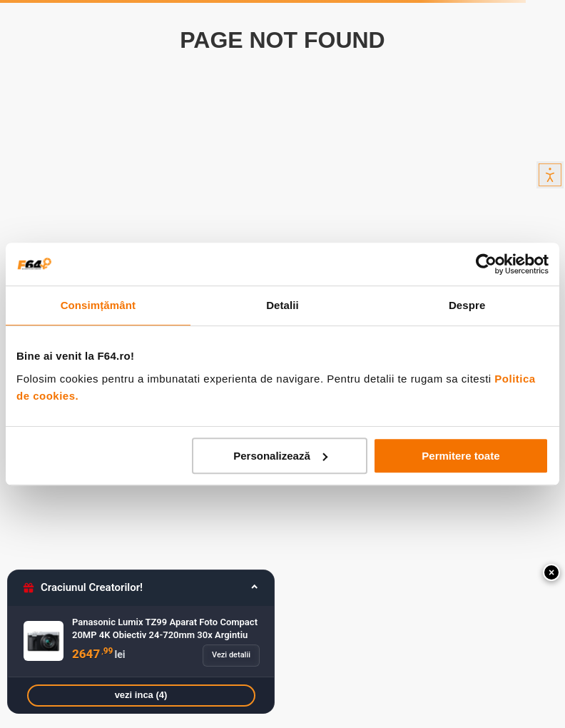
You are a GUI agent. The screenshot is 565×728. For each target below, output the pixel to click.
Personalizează (280, 456)
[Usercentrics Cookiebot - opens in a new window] (486, 264)
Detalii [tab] (282, 305)
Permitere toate (460, 456)
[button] (551, 572)
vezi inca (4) (141, 695)
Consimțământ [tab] (98, 305)
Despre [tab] (467, 305)
